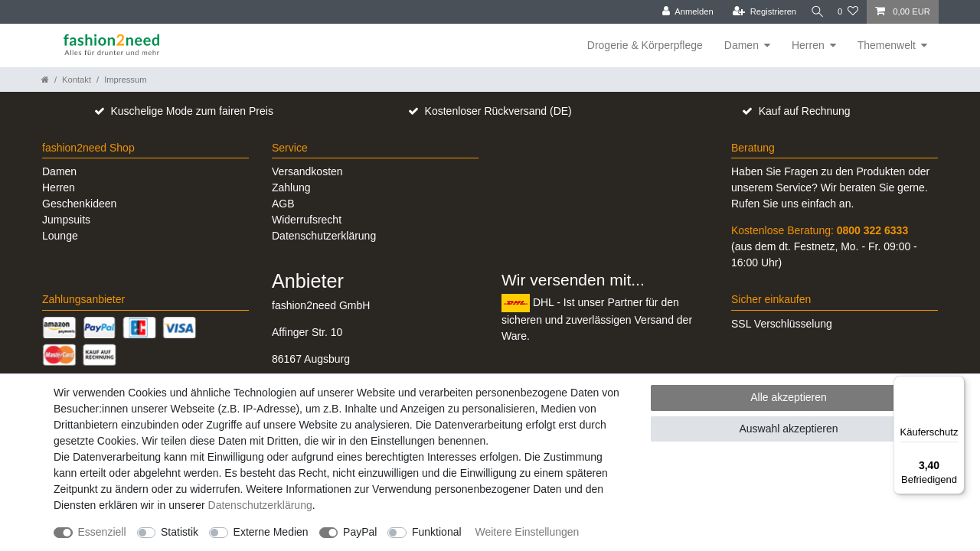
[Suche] (814, 12)
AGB (283, 204)
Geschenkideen (79, 204)
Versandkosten (307, 171)
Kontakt (77, 80)
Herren (808, 45)
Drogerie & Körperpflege (645, 45)
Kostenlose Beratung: (820, 230)
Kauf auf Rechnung (805, 111)
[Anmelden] (682, 12)
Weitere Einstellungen (527, 532)
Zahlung (291, 187)
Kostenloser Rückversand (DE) (498, 111)
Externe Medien (271, 532)
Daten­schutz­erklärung (260, 505)
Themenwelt (887, 45)
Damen (742, 45)
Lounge (60, 236)
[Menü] (955, 385)
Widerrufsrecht (307, 220)
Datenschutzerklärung (324, 236)
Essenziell (102, 532)
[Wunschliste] (848, 12)
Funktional (437, 532)
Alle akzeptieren (789, 397)
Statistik (180, 532)
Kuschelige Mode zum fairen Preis (191, 111)
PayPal (360, 532)
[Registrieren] (758, 12)
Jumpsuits (66, 220)
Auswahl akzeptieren (788, 429)
